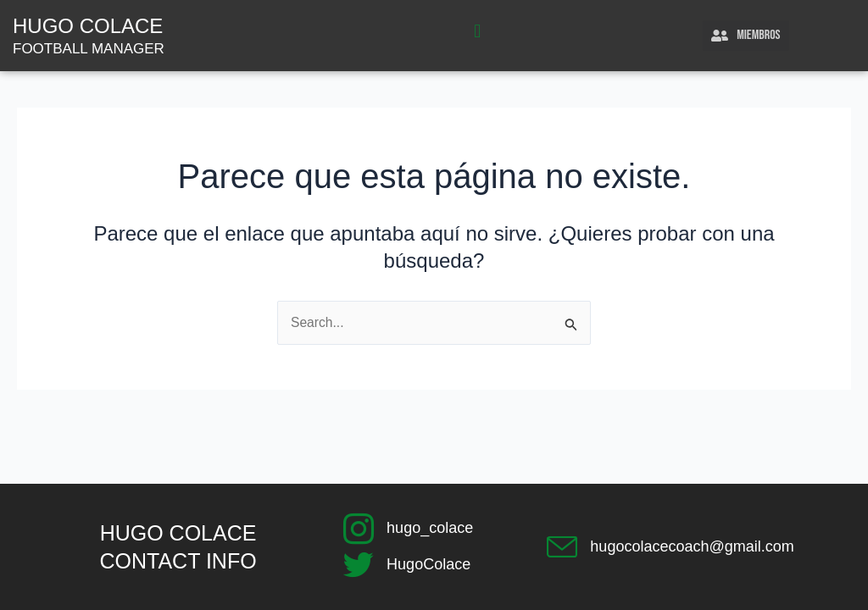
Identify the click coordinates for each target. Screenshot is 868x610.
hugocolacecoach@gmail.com (692, 546)
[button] (478, 32)
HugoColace (428, 564)
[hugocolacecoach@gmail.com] (562, 547)
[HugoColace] (359, 565)
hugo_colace (430, 528)
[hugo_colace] (359, 529)
